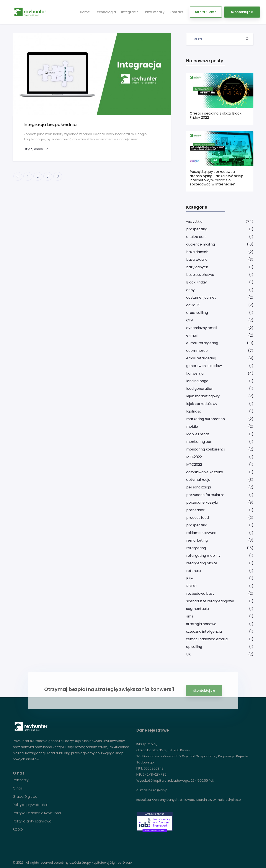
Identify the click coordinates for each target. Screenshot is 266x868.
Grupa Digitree (25, 797)
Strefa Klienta (206, 12)
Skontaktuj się (242, 12)
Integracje (130, 12)
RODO (18, 830)
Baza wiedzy (154, 12)
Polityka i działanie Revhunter (37, 813)
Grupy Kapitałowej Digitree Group (107, 863)
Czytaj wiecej (36, 149)
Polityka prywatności (30, 805)
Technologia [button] (105, 12)
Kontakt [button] (176, 12)
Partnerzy (21, 780)
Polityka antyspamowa (32, 821)
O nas (18, 788)
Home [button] (85, 12)
